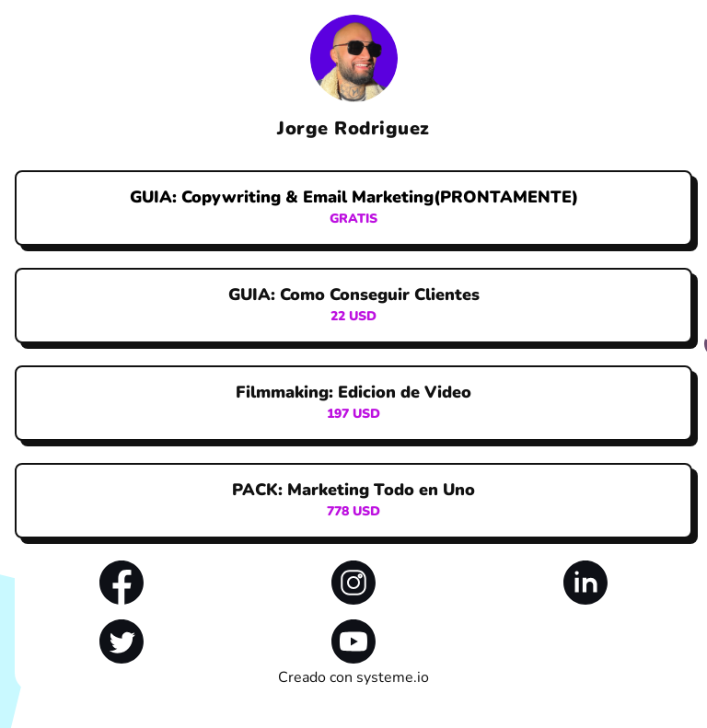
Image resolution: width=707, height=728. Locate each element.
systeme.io (393, 677)
